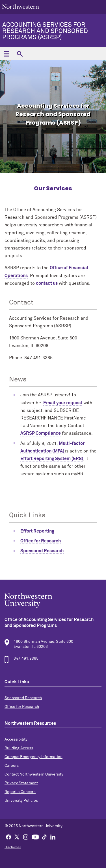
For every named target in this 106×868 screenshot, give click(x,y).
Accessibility (16, 739)
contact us (47, 283)
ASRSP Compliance (41, 433)
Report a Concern (20, 792)
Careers (12, 766)
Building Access (19, 748)
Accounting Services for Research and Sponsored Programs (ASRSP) (45, 31)
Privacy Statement (21, 783)
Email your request (63, 403)
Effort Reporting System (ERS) (52, 459)
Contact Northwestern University (34, 774)
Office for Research (41, 541)
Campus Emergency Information (33, 757)
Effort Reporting (37, 531)
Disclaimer (13, 847)
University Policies (21, 801)
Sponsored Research (42, 551)
